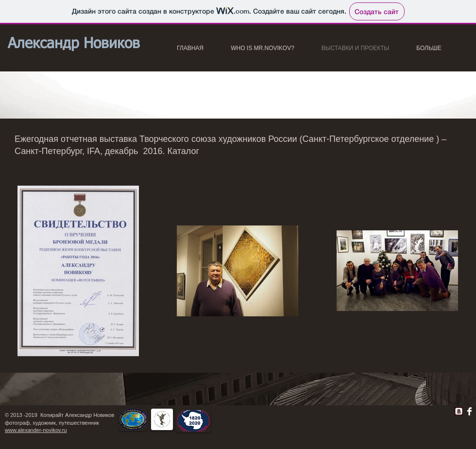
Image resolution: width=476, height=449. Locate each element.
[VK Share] (428, 409)
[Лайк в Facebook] (326, 414)
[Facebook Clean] (469, 411)
